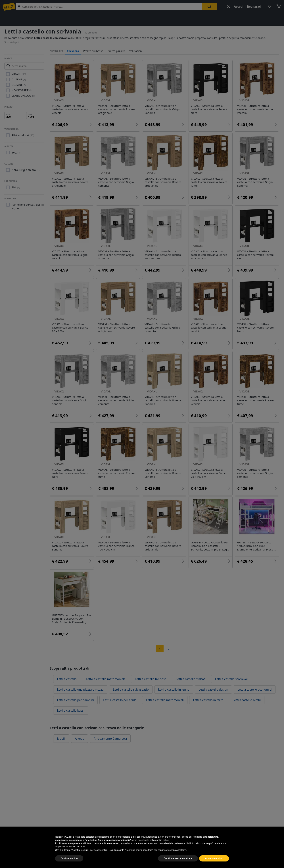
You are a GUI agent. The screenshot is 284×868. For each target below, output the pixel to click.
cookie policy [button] (162, 849)
